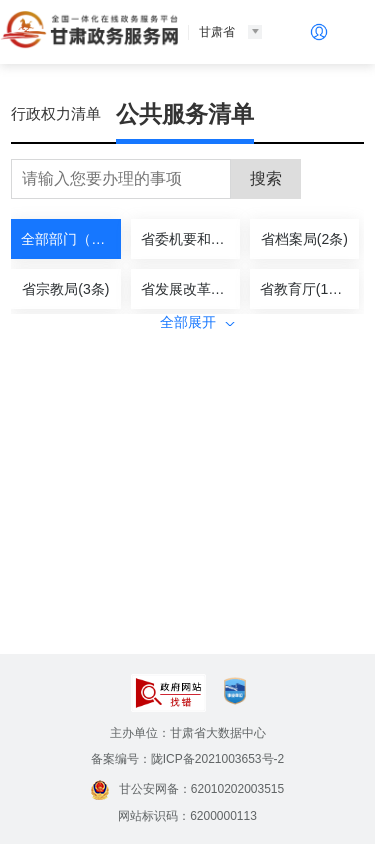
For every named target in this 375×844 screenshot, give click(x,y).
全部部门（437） (70, 239)
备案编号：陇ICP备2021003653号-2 (187, 759)
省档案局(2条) (304, 239)
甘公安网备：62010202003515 (187, 789)
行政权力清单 (56, 113)
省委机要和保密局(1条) (190, 239)
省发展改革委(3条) (190, 289)
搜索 (266, 178)
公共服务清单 (185, 114)
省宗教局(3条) (65, 289)
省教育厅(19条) (307, 289)
